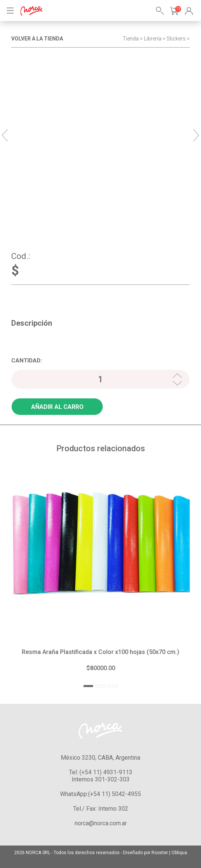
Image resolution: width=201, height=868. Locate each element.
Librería (153, 39)
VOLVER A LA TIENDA (37, 39)
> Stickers (174, 39)
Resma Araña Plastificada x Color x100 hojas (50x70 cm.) (100, 652)
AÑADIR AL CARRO (57, 407)
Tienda (131, 39)
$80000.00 (101, 668)
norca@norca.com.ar (101, 823)
